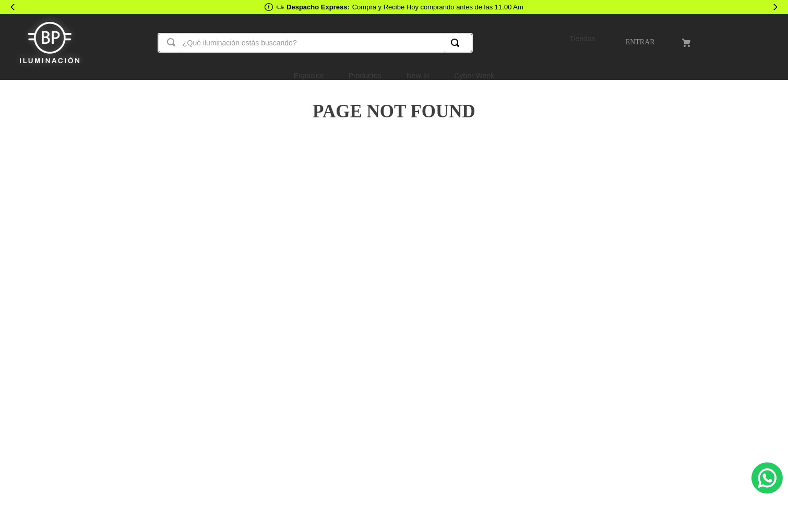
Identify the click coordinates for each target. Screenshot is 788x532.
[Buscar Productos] (457, 43)
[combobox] (315, 43)
